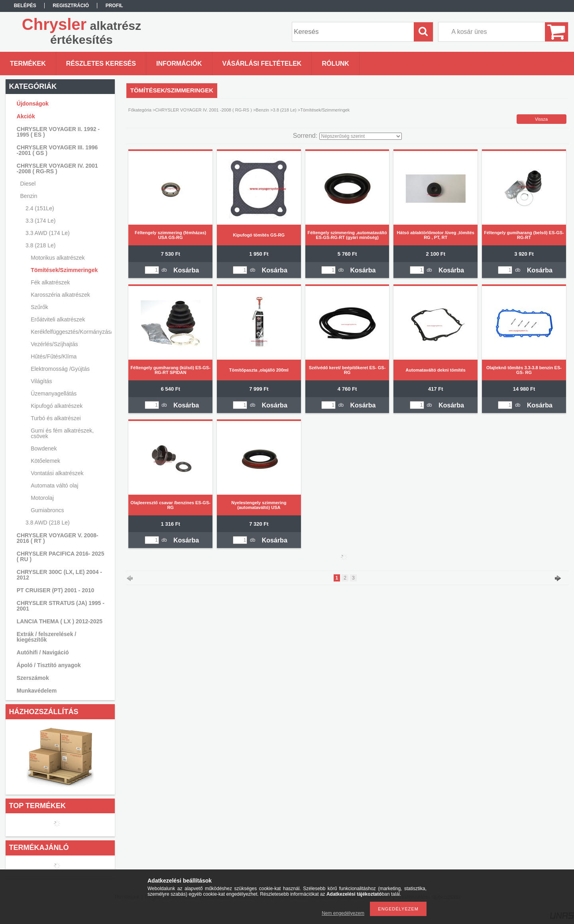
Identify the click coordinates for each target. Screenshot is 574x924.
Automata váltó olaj (54, 485)
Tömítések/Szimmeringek (64, 270)
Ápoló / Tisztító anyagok (49, 665)
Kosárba (186, 270)
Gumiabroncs (47, 510)
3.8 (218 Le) (284, 110)
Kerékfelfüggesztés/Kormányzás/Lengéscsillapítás (70, 332)
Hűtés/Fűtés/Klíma (54, 356)
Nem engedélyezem (343, 913)
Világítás (41, 381)
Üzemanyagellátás (54, 393)
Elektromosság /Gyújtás (60, 369)
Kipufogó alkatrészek (57, 406)
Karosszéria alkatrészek (60, 295)
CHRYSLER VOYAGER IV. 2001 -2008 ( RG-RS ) (203, 110)
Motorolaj (42, 498)
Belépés (25, 6)
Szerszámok (33, 678)
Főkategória (140, 110)
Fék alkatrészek (50, 282)
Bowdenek (44, 448)
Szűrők (39, 307)
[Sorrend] (361, 136)
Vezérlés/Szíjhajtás (54, 344)
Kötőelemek (45, 461)
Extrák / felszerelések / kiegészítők (46, 637)
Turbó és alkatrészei (56, 418)
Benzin (262, 110)
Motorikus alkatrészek (58, 258)
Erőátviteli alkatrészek (58, 319)
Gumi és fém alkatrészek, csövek (62, 433)
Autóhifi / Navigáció (43, 652)
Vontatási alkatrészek (57, 473)
